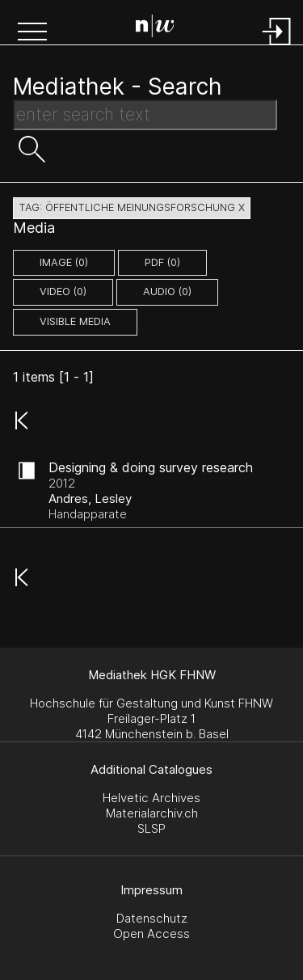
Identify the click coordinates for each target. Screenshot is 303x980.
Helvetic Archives (151, 798)
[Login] (277, 46)
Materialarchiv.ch (152, 813)
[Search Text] (145, 115)
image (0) (64, 262)
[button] (32, 33)
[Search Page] (155, 28)
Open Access (151, 934)
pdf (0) (162, 262)
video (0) (63, 291)
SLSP (151, 828)
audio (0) (167, 291)
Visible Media (75, 321)
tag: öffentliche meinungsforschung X (132, 207)
